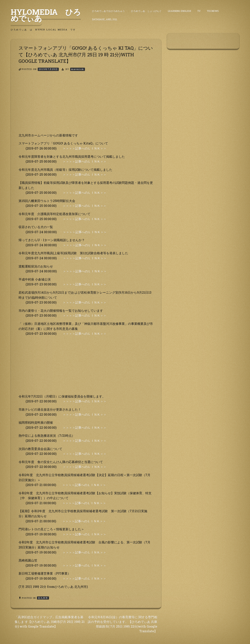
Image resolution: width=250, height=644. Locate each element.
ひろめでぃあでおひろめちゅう (108, 11)
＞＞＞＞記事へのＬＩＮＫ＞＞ (85, 148)
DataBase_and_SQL (105, 19)
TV (199, 11)
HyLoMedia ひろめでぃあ (46, 15)
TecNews (213, 11)
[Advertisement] (86, 105)
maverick (78, 69)
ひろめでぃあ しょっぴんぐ (146, 11)
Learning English (179, 11)
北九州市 (43, 598)
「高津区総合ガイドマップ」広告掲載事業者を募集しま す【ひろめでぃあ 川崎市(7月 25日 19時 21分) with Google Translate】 (50, 622)
